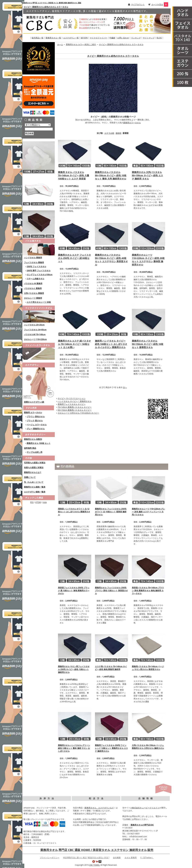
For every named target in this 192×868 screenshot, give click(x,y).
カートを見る (157, 4)
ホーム (60, 44)
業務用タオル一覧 (53, 38)
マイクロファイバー (99, 38)
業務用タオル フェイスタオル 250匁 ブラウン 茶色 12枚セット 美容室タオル (111, 591)
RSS (32, 502)
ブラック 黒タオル (35, 421)
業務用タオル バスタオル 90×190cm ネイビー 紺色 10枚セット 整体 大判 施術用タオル (111, 175)
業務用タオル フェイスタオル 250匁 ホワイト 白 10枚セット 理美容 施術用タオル (111, 512)
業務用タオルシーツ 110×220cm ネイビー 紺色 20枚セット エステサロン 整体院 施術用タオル (148, 260)
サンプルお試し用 (35, 452)
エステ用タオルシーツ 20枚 (39, 302)
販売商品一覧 (38, 38)
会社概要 (117, 858)
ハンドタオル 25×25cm (34, 325)
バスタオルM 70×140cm (35, 334)
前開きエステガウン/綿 (34, 402)
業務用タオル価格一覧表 (35, 487)
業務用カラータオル (132, 123)
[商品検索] (39, 129)
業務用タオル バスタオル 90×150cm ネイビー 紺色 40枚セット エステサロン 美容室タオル (111, 260)
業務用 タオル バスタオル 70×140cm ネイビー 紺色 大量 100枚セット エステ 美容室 (74, 175)
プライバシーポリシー (50, 858)
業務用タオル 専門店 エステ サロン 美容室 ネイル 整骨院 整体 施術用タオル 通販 (52, 3)
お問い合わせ (123, 38)
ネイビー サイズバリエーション (72, 398)
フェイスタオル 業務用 (34, 262)
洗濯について (30, 477)
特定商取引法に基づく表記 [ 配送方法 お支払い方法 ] (86, 858)
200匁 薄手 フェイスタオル (39, 271)
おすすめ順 (109, 133)
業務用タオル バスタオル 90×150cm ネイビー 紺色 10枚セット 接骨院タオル (148, 344)
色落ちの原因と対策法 (34, 468)
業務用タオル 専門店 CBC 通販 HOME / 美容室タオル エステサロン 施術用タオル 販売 (97, 850)
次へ (125, 387)
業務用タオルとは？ (33, 472)
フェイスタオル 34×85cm (35, 330)
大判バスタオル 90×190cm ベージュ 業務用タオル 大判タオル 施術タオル (148, 747)
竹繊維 (112, 38)
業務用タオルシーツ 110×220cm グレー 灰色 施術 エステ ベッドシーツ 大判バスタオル (148, 512)
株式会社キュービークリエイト (146, 808)
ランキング (136, 38)
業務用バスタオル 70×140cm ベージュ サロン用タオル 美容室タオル (148, 668)
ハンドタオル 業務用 (33, 258)
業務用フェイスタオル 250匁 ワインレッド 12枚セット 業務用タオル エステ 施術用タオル (111, 748)
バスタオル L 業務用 (33, 288)
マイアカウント (138, 4)
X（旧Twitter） (147, 858)
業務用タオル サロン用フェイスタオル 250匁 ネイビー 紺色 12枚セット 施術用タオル (74, 669)
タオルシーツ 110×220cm (35, 339)
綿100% (84, 38)
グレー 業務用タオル (36, 429)
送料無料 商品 (30, 448)
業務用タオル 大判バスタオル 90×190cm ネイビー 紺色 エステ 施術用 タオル (147, 175)
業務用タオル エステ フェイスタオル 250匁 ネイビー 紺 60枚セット (74, 258)
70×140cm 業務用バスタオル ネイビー (75, 407)
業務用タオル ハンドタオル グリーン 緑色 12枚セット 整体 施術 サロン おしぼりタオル (74, 748)
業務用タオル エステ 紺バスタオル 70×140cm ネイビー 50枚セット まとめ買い (74, 344)
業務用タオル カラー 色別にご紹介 (81, 44)
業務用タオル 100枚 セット (39, 443)
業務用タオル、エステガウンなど (99, 808)
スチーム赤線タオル (35, 279)
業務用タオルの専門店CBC (142, 825)
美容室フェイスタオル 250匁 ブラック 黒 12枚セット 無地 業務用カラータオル (74, 591)
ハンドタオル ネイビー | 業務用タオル (75, 401)
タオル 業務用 (131, 858)
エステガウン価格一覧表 (35, 492)
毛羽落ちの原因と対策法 (35, 463)
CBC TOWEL (94, 865)
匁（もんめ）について (34, 482)
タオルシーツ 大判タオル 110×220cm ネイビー (78, 413)
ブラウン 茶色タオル (36, 417)
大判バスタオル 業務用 (34, 293)
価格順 (118, 133)
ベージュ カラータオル (37, 425)
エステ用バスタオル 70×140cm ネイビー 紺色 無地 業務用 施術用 (111, 668)
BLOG (159, 38)
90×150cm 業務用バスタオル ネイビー (75, 410)
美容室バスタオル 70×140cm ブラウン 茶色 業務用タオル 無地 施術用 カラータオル (148, 591)
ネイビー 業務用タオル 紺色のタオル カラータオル (46, 7)
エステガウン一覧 (71, 38)
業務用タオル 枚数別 (33, 439)
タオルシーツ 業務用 (33, 298)
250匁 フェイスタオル (36, 266)
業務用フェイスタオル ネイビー (72, 404)
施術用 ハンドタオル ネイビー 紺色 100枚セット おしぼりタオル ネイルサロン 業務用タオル (111, 344)
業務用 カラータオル (33, 412)
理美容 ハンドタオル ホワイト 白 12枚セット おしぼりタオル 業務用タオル (74, 512)
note (45, 502)
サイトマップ (149, 38)
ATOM (38, 502)
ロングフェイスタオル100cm (40, 275)
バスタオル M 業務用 (33, 283)
